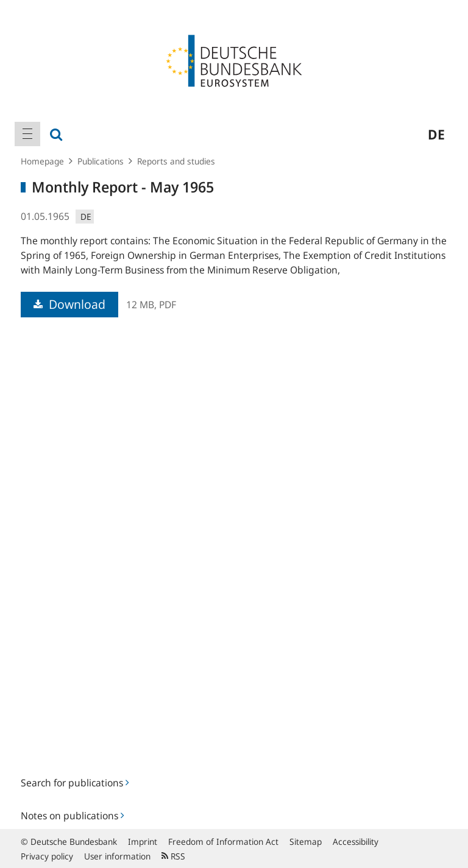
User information (117, 856)
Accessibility (356, 842)
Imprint (143, 842)
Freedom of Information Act (223, 842)
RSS (173, 856)
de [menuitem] (436, 134)
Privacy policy (47, 856)
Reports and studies (176, 161)
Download (69, 304)
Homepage (42, 161)
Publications (101, 161)
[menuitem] (27, 134)
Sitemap (306, 842)
